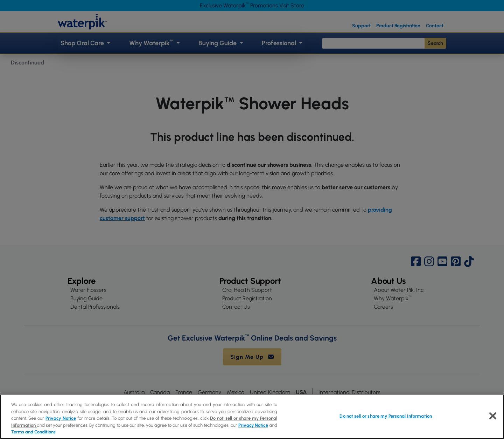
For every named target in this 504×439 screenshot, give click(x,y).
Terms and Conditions (33, 432)
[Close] (493, 416)
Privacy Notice (61, 418)
